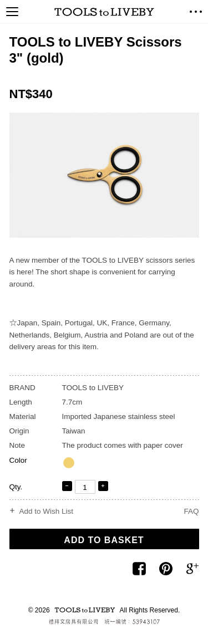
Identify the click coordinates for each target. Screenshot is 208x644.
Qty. (16, 487)
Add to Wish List (47, 512)
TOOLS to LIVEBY (104, 12)
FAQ (191, 511)
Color (18, 460)
